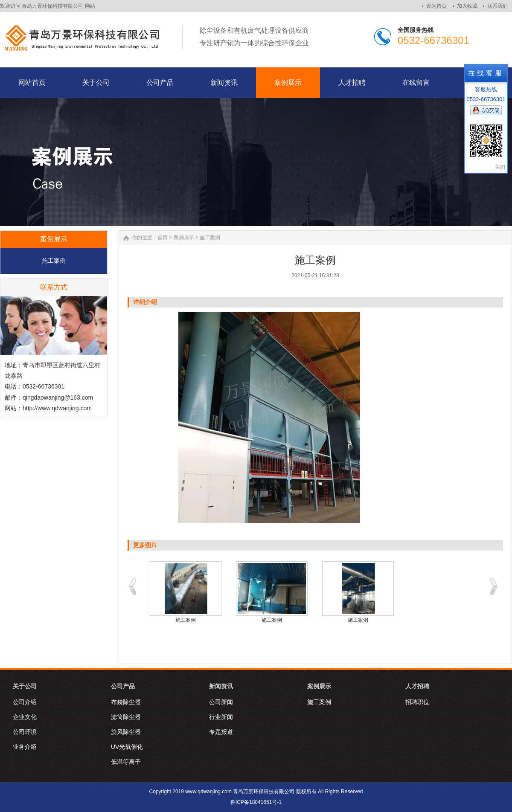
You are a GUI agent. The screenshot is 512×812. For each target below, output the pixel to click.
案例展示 (184, 238)
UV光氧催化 (127, 747)
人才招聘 (417, 686)
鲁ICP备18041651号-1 (256, 802)
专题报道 (221, 732)
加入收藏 (467, 6)
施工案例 (54, 261)
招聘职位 (417, 702)
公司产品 (123, 686)
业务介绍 (25, 747)
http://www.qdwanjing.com (57, 408)
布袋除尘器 (126, 702)
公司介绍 (25, 702)
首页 (163, 238)
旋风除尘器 (126, 732)
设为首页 (436, 6)
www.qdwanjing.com (208, 792)
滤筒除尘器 (126, 717)
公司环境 (25, 732)
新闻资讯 (221, 686)
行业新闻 (221, 717)
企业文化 (25, 717)
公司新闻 (221, 702)
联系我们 (497, 6)
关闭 (500, 167)
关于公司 (25, 686)
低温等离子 (126, 762)
